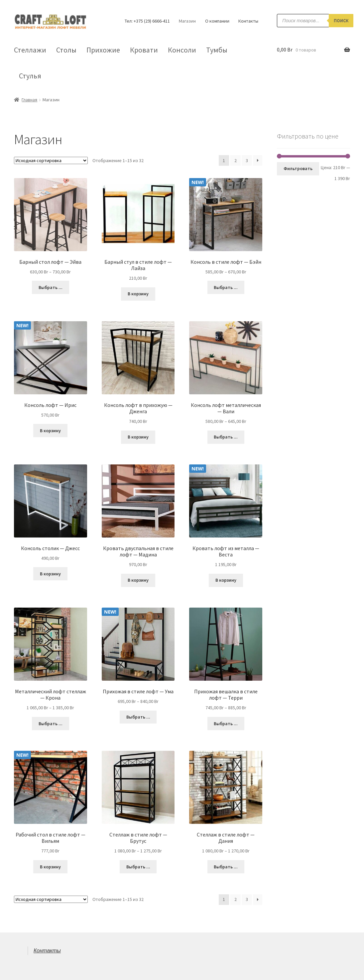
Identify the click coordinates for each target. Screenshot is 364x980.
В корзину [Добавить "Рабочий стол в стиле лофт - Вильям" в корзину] (50, 867)
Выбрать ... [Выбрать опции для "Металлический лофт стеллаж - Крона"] (51, 724)
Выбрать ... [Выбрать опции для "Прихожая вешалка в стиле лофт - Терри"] (226, 724)
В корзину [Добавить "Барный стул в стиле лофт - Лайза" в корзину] (138, 294)
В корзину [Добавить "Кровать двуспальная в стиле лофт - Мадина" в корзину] (138, 580)
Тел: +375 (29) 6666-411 (147, 21)
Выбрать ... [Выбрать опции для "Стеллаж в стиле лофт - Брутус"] (138, 867)
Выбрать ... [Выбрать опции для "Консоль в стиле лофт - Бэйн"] (226, 287)
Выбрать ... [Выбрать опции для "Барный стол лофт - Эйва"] (51, 287)
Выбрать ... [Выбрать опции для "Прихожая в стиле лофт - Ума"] (138, 717)
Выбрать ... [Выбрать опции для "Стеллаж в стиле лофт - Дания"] (226, 867)
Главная (29, 100)
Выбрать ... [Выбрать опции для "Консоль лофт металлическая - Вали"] (226, 437)
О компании (217, 21)
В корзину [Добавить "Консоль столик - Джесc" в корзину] (50, 574)
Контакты (248, 21)
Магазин (187, 21)
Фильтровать (298, 168)
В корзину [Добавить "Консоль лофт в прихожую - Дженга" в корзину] (138, 437)
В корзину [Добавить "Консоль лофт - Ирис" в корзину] (50, 431)
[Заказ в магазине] (51, 160)
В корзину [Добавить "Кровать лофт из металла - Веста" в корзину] (226, 580)
